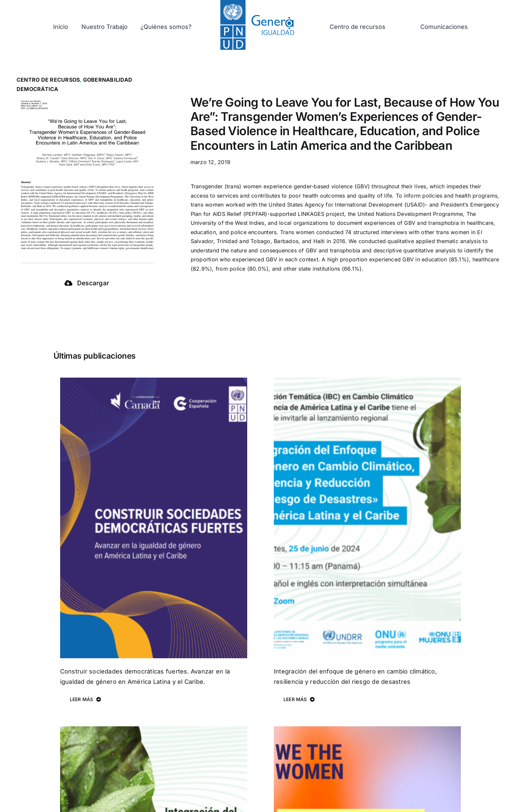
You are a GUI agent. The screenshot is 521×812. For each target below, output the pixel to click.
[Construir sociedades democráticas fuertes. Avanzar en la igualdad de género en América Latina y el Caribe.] (154, 382)
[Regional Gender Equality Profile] (367, 731)
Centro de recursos (48, 80)
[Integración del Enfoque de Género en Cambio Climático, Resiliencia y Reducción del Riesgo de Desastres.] (154, 731)
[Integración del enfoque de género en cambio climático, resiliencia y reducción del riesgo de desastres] (367, 382)
